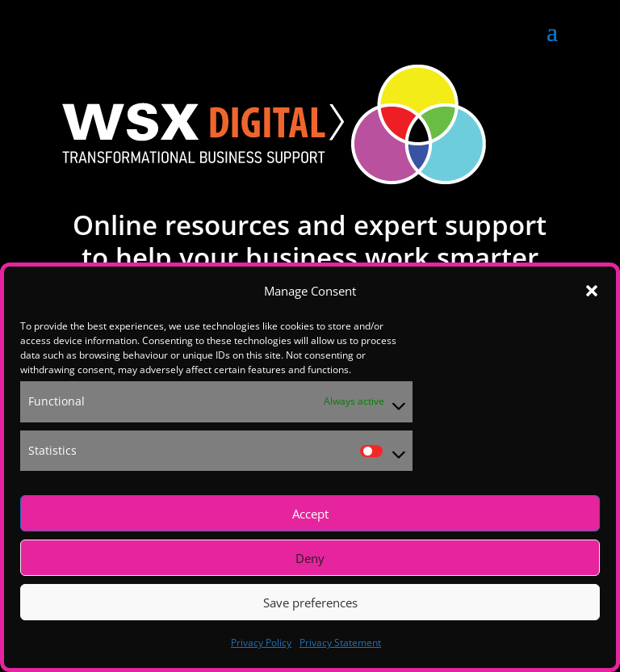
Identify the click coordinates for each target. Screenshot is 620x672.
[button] (592, 291)
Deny (310, 558)
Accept (310, 514)
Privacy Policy (261, 643)
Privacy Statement (340, 643)
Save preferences (310, 603)
